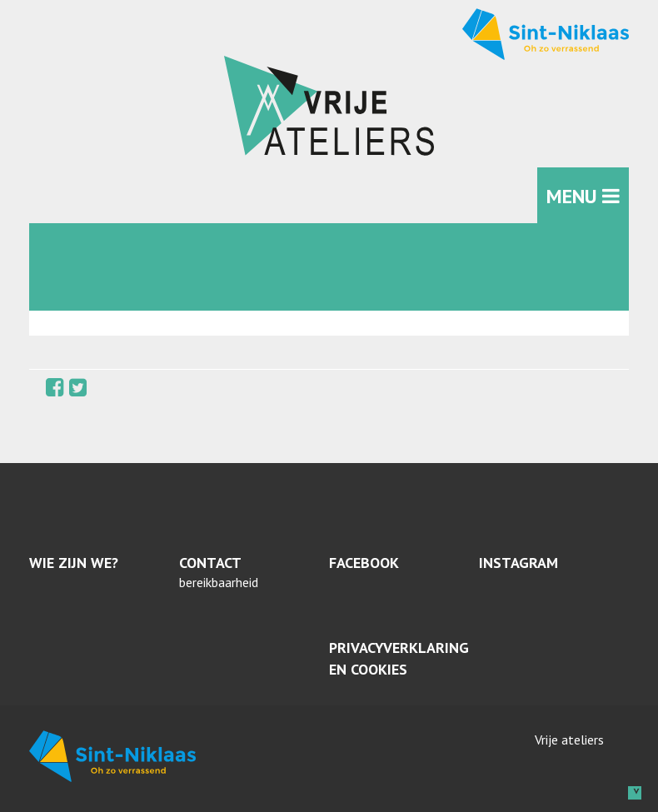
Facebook (364, 563)
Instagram (518, 563)
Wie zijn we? (74, 563)
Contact (210, 563)
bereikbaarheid (219, 582)
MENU (583, 196)
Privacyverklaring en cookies (399, 658)
